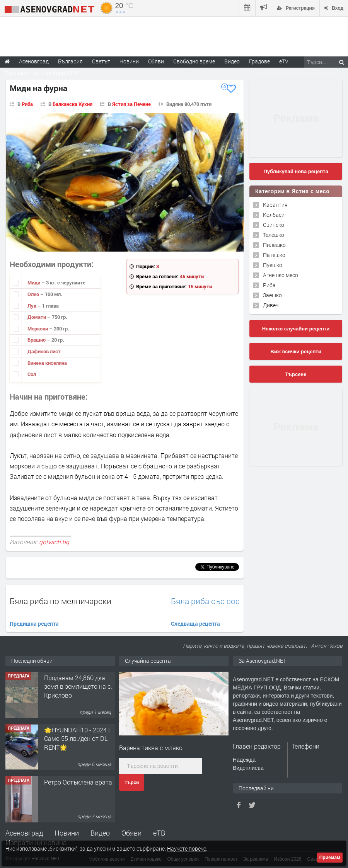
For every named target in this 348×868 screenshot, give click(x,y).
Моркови (38, 328)
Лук (32, 306)
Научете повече (187, 848)
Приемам (330, 858)
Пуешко (273, 265)
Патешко (274, 255)
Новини (129, 61)
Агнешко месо (281, 275)
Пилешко (274, 245)
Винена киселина (47, 363)
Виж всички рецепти (296, 351)
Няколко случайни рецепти (296, 329)
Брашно (37, 340)
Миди (34, 283)
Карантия (275, 205)
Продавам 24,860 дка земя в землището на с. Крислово (78, 686)
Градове (259, 61)
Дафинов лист (44, 351)
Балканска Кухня (72, 104)
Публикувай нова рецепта (296, 171)
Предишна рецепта (34, 624)
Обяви (131, 833)
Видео (100, 833)
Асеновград (24, 833)
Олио (34, 294)
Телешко (274, 235)
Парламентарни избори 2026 (42, 73)
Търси (132, 783)
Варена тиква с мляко (151, 748)
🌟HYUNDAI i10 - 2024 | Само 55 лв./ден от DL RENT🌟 (77, 739)
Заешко (272, 295)
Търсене (296, 374)
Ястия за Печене (131, 104)
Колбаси (274, 215)
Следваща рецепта (195, 624)
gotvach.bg (54, 542)
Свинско (274, 225)
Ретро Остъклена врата (78, 782)
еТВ (159, 833)
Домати (37, 317)
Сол (32, 374)
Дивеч (271, 305)
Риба (27, 104)
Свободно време (194, 61)
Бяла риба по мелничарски (61, 601)
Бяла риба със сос (205, 601)
